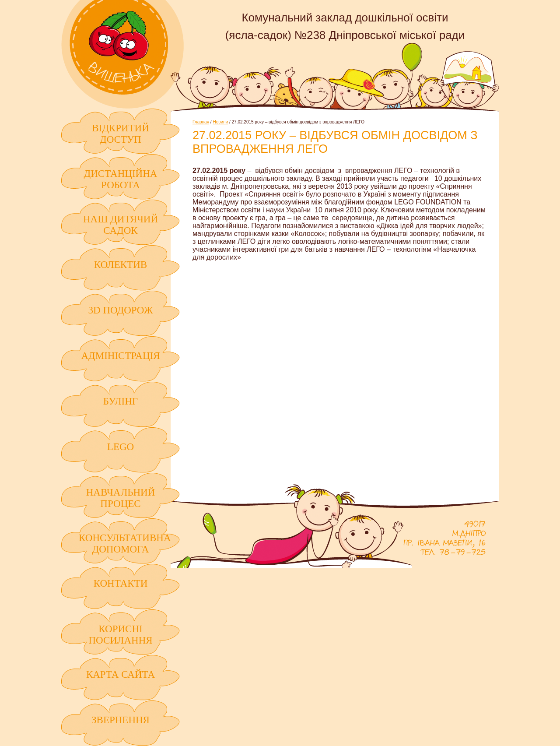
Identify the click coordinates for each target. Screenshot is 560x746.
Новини (220, 122)
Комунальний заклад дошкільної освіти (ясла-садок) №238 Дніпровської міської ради (122, 54)
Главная (201, 122)
